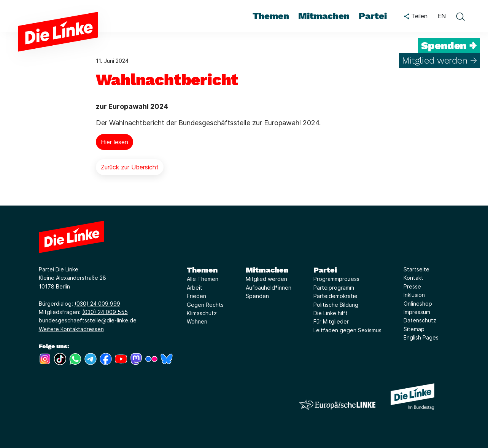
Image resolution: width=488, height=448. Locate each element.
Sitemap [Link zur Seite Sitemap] (414, 329)
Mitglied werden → (440, 61)
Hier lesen (114, 142)
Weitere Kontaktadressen (71, 329)
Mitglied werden (266, 279)
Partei (325, 270)
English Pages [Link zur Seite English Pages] (421, 337)
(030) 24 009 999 (97, 304)
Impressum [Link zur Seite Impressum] (417, 312)
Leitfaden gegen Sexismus (347, 330)
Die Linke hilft (331, 313)
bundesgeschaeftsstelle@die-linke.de (88, 320)
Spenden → (449, 46)
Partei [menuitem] (373, 16)
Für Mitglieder (331, 321)
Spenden (257, 296)
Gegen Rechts (205, 305)
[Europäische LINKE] (337, 405)
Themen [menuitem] (271, 16)
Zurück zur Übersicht (130, 167)
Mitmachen (267, 270)
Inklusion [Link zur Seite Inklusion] (414, 295)
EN (442, 16)
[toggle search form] (460, 16)
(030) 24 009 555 (105, 312)
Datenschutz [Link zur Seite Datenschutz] (420, 320)
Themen (202, 270)
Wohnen (197, 321)
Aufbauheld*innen (269, 288)
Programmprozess (336, 279)
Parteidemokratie (335, 296)
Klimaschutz (202, 313)
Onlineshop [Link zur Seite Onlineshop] (418, 304)
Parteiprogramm (334, 288)
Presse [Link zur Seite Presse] (412, 286)
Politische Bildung (336, 305)
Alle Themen (203, 279)
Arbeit (195, 288)
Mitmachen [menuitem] (324, 16)
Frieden (196, 296)
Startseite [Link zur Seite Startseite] (416, 269)
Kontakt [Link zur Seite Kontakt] (413, 278)
